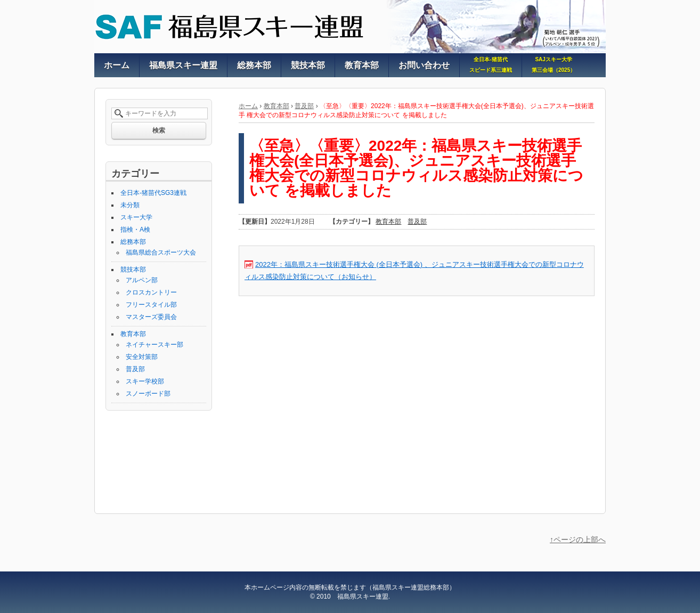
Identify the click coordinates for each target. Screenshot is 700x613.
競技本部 (133, 269)
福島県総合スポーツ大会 (161, 252)
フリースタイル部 (151, 305)
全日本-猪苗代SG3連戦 (153, 193)
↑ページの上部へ (578, 540)
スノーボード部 (148, 394)
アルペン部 (142, 280)
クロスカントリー (151, 292)
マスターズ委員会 (151, 317)
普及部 (304, 106)
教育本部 (276, 106)
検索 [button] (159, 130)
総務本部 (133, 242)
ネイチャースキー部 (154, 345)
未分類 (130, 205)
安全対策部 (142, 357)
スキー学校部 (145, 381)
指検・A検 (135, 230)
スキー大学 (136, 217)
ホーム (248, 106)
